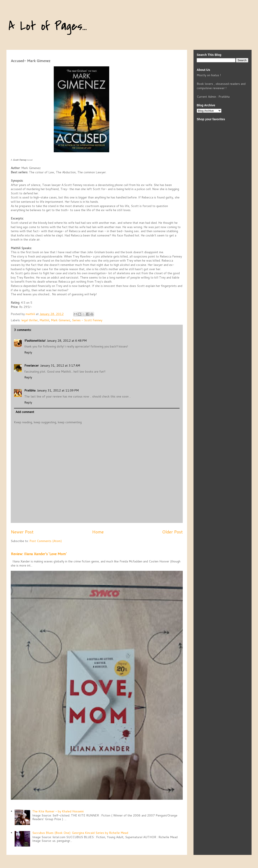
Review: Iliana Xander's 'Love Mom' (39, 554)
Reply (28, 352)
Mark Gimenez (61, 320)
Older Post (172, 532)
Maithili (44, 320)
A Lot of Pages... (48, 26)
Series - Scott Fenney (87, 320)
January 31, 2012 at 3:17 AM (60, 365)
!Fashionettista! (35, 341)
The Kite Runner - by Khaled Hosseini (58, 811)
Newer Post (22, 532)
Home (98, 532)
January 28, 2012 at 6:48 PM (67, 341)
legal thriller (30, 320)
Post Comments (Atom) (46, 541)
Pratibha (30, 390)
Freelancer (31, 365)
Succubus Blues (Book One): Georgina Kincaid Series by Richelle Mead (80, 833)
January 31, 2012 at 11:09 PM (58, 390)
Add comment (25, 412)
